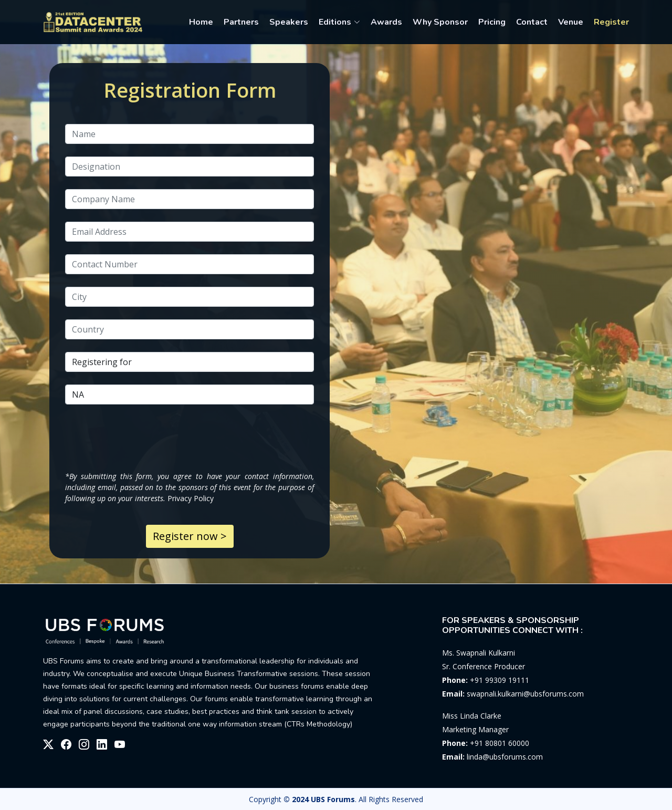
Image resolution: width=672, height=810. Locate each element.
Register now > (190, 536)
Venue (571, 22)
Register (611, 22)
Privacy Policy (191, 498)
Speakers (289, 22)
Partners (241, 22)
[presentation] (145, 438)
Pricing (492, 22)
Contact (532, 22)
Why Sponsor (440, 22)
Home (201, 22)
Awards (386, 22)
